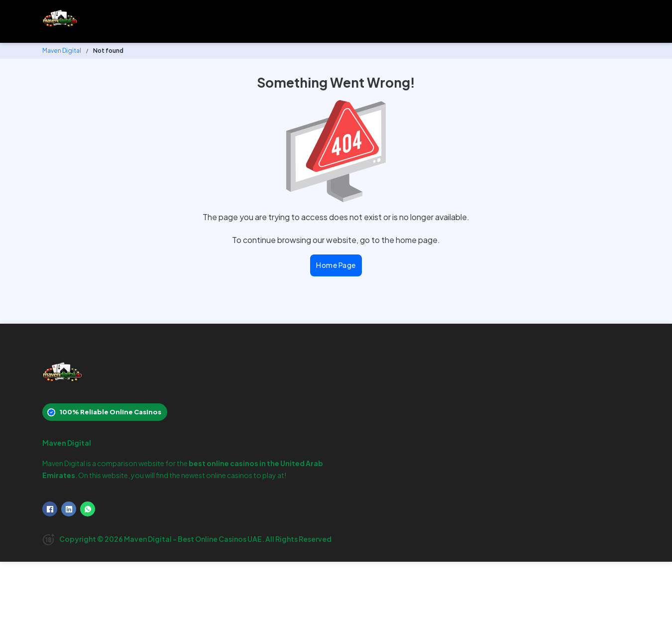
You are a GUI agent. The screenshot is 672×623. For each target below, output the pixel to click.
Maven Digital (62, 51)
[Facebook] (50, 509)
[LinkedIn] (69, 509)
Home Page (336, 265)
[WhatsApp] (88, 509)
